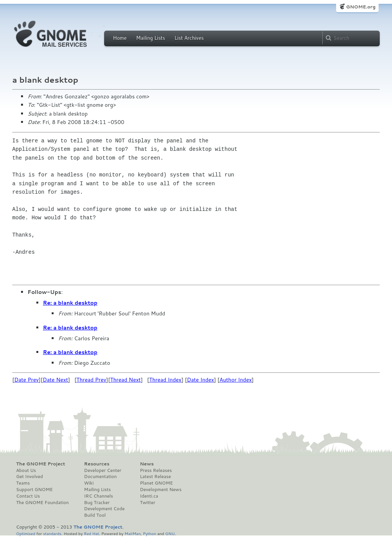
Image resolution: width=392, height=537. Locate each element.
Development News (161, 490)
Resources (97, 464)
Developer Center (103, 470)
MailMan (132, 533)
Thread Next (126, 380)
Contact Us (28, 496)
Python (149, 533)
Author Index (235, 380)
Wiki (89, 483)
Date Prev (26, 380)
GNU (170, 533)
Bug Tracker (97, 503)
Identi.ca (149, 496)
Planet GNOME (156, 483)
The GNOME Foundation (42, 503)
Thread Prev (91, 380)
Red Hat (91, 533)
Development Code (105, 509)
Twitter (147, 503)
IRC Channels (99, 496)
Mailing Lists (150, 38)
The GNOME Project (41, 464)
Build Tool (95, 515)
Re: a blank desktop (70, 303)
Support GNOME (34, 490)
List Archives (189, 38)
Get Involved (29, 477)
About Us (26, 470)
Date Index (200, 380)
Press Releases (156, 470)
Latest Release (155, 477)
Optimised (26, 533)
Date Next (55, 380)
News (147, 464)
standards (52, 533)
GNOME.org (361, 7)
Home (120, 38)
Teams (23, 483)
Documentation (100, 477)
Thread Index (166, 380)
